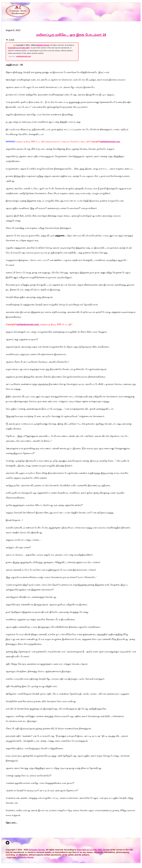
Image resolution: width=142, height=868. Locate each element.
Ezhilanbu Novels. (43, 45)
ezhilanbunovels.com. (110, 142)
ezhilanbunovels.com (23, 56)
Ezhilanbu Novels (26, 857)
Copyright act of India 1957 (19, 48)
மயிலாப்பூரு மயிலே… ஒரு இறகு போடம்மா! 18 (71, 35)
